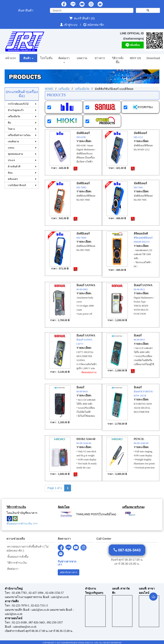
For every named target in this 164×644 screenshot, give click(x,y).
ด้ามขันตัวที (14, 166)
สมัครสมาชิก (96, 25)
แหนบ (11, 148)
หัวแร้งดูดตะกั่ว (16, 110)
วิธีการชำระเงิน (17, 563)
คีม (9, 123)
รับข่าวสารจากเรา (67, 563)
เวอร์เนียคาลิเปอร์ (17, 185)
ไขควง (11, 129)
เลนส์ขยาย (13, 141)
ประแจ (11, 160)
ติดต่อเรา (12, 569)
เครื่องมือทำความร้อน (19, 135)
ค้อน (10, 173)
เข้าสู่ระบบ (71, 25)
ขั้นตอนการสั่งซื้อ (17, 557)
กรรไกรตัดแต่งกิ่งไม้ (18, 104)
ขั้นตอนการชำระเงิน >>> (22, 524)
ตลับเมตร (13, 179)
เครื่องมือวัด (14, 116)
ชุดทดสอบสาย (15, 154)
